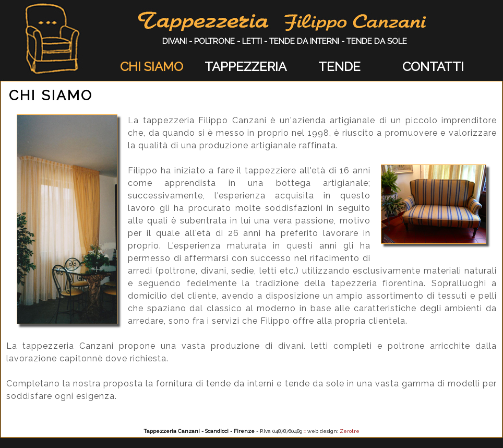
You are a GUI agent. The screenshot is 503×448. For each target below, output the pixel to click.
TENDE (339, 67)
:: (305, 431)
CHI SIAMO (152, 67)
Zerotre (350, 431)
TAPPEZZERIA (245, 67)
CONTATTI (433, 67)
